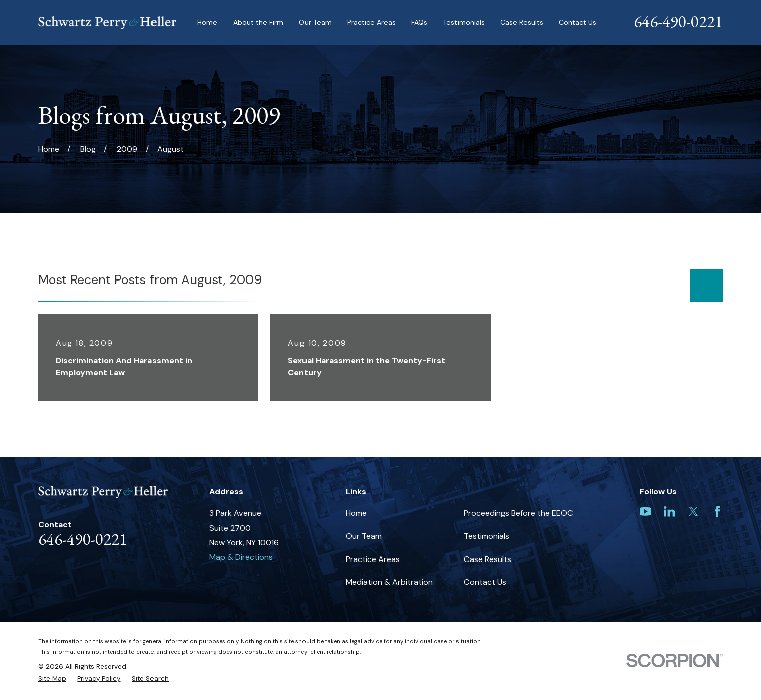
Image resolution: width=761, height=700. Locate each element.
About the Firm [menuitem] (258, 22)
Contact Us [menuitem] (578, 22)
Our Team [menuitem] (315, 22)
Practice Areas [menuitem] (371, 22)
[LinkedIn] (669, 512)
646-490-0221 (678, 21)
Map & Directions (241, 557)
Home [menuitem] (207, 22)
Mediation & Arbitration (389, 582)
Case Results (487, 559)
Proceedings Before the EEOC (518, 513)
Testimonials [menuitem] (464, 22)
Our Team (364, 536)
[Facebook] (718, 512)
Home (356, 513)
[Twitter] (694, 512)
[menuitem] (52, 679)
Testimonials (486, 536)
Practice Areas (373, 559)
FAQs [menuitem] (419, 22)
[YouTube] (645, 512)
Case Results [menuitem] (522, 22)
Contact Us (485, 582)
